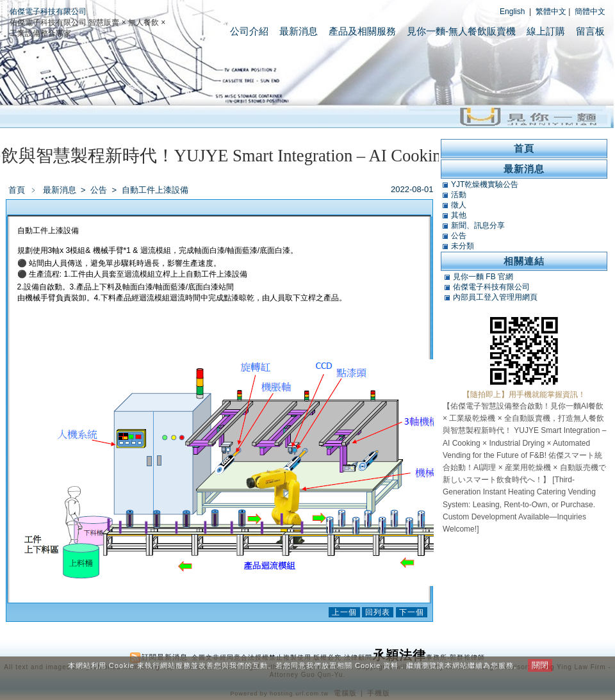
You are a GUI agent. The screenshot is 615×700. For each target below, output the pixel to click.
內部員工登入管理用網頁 (495, 297)
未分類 (463, 246)
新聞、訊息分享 (478, 225)
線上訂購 (546, 31)
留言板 (590, 31)
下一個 (412, 612)
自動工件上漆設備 (155, 190)
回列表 (378, 612)
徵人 (459, 205)
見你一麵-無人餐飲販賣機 (461, 31)
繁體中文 (551, 12)
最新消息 (299, 31)
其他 (459, 215)
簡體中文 (590, 12)
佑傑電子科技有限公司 (48, 12)
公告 (100, 190)
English (512, 12)
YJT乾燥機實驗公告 (485, 184)
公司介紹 (249, 31)
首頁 (17, 190)
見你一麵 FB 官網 (483, 277)
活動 (459, 195)
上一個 (344, 612)
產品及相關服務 (362, 31)
